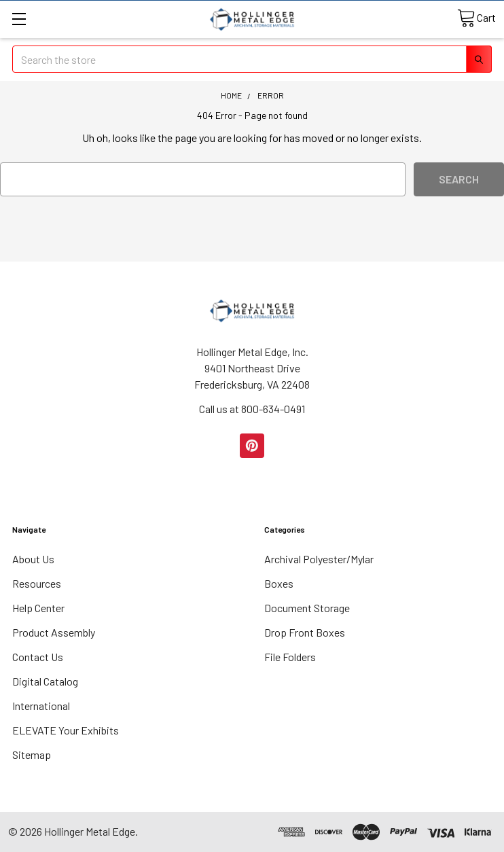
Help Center (38, 608)
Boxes (279, 583)
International (41, 706)
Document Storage (307, 608)
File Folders (290, 657)
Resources (37, 583)
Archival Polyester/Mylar (319, 559)
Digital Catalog (45, 681)
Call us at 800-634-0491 (252, 409)
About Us (33, 559)
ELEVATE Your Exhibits (66, 730)
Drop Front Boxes (305, 632)
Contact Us (38, 657)
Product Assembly (54, 632)
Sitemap (32, 755)
